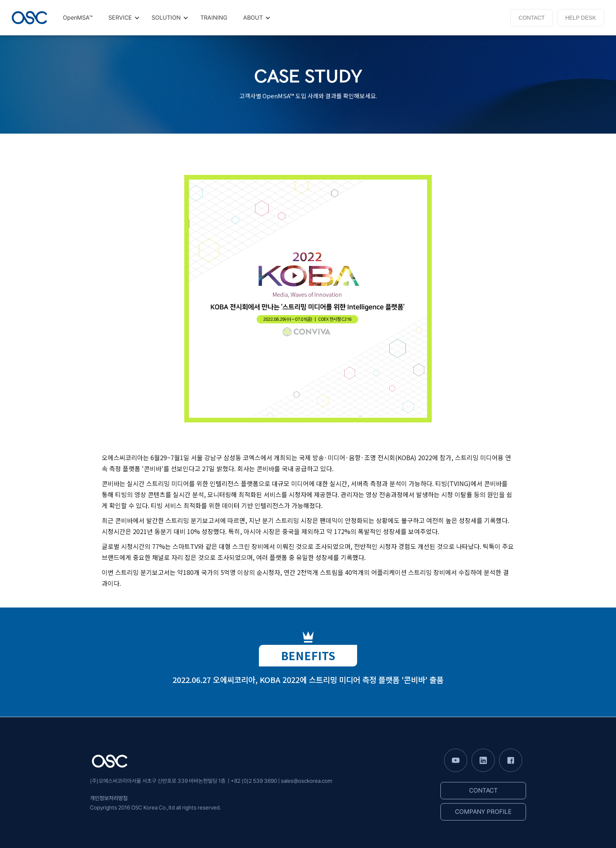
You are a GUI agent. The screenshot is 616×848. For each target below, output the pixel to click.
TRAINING (214, 18)
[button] (122, 18)
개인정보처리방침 (109, 798)
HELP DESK (581, 18)
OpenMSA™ (78, 18)
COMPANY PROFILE (483, 812)
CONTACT (532, 18)
